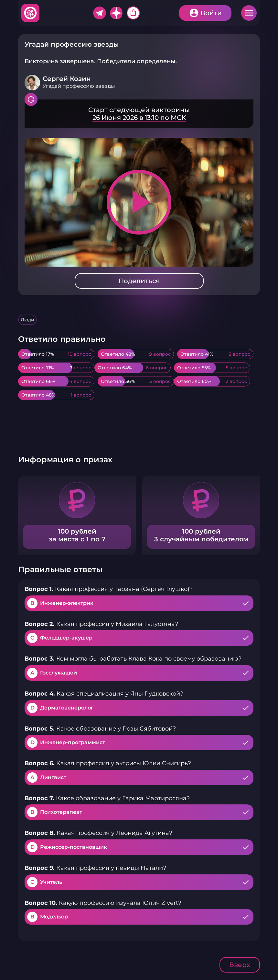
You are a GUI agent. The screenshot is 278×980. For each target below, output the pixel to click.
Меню (249, 13)
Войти (211, 13)
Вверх (240, 965)
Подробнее (139, 114)
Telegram (100, 13)
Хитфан (31, 13)
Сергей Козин (67, 79)
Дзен (116, 13)
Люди (27, 320)
